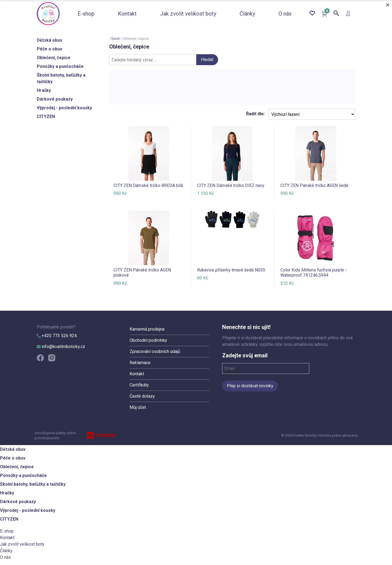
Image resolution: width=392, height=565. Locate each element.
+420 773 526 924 (57, 336)
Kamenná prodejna (147, 329)
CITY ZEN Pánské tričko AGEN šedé (314, 185)
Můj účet (138, 407)
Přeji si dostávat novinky (250, 386)
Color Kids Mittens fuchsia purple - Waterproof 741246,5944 (314, 273)
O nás (285, 14)
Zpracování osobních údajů (155, 351)
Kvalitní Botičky (48, 14)
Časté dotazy (142, 396)
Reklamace (140, 363)
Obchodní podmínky (148, 340)
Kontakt (127, 14)
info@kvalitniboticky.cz (61, 347)
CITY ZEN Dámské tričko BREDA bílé (148, 185)
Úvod (115, 39)
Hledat (207, 60)
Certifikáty (139, 385)
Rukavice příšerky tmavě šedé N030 (231, 270)
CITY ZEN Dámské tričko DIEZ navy (231, 185)
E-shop (86, 14)
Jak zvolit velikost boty (188, 14)
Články (247, 14)
